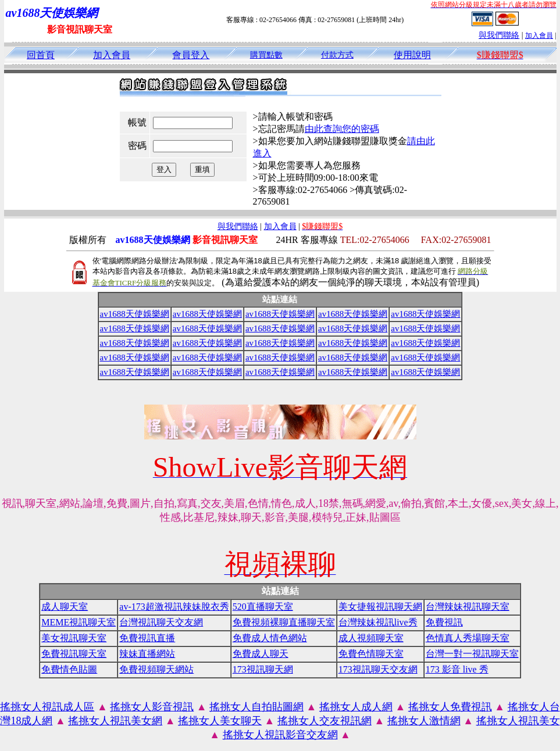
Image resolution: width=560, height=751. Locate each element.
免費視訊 (444, 622)
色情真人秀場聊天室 (468, 638)
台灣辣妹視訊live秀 (378, 622)
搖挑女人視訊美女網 (115, 721)
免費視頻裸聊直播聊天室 (284, 622)
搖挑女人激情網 (424, 721)
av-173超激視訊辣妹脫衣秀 (174, 607)
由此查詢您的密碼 (342, 129)
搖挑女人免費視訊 (450, 707)
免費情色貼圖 (69, 669)
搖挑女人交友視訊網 (324, 721)
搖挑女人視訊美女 (518, 721)
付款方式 (337, 55)
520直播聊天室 (263, 607)
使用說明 (412, 55)
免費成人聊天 (261, 654)
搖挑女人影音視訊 (152, 707)
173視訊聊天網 (263, 669)
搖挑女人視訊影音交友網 (280, 735)
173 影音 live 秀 (457, 669)
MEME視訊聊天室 (79, 622)
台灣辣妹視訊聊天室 (468, 607)
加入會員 (539, 35)
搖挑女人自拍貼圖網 (256, 707)
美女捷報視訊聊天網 (380, 607)
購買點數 (266, 55)
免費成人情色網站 (270, 638)
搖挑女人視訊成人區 (47, 707)
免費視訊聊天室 (74, 654)
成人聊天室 (65, 607)
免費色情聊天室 (371, 654)
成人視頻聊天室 (371, 638)
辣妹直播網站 (147, 654)
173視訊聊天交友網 (378, 669)
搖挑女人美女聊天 (220, 721)
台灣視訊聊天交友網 (161, 622)
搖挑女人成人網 (356, 707)
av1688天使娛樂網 (135, 314)
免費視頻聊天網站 (156, 669)
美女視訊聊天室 (74, 638)
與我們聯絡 (499, 35)
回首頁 (41, 55)
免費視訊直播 (147, 638)
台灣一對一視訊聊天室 (472, 654)
